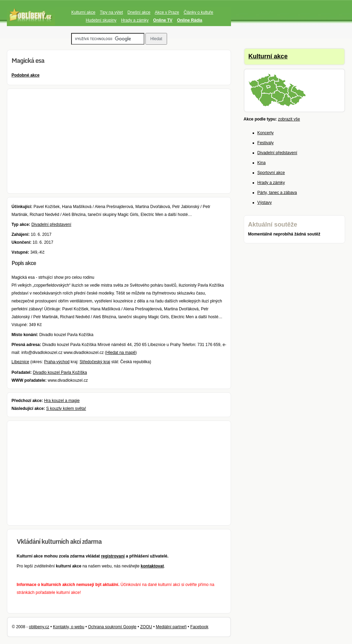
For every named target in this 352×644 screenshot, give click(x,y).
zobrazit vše (289, 119)
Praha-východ (57, 362)
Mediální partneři (171, 627)
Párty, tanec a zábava (277, 193)
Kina (262, 163)
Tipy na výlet (112, 12)
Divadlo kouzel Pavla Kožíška (60, 372)
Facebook (200, 627)
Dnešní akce (139, 12)
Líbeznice (20, 362)
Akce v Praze (167, 12)
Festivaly (266, 143)
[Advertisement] (119, 141)
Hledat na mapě (121, 353)
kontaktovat (152, 566)
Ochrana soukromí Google (112, 627)
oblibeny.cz (39, 627)
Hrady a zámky (135, 20)
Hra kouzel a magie (62, 401)
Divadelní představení (51, 225)
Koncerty (266, 133)
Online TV (163, 20)
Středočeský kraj (95, 362)
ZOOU (146, 627)
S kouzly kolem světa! (66, 409)
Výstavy (265, 203)
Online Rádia (190, 20)
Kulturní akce (83, 12)
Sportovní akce (271, 173)
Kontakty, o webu (69, 627)
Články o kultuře (198, 12)
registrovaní (113, 556)
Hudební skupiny (101, 20)
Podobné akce (25, 75)
